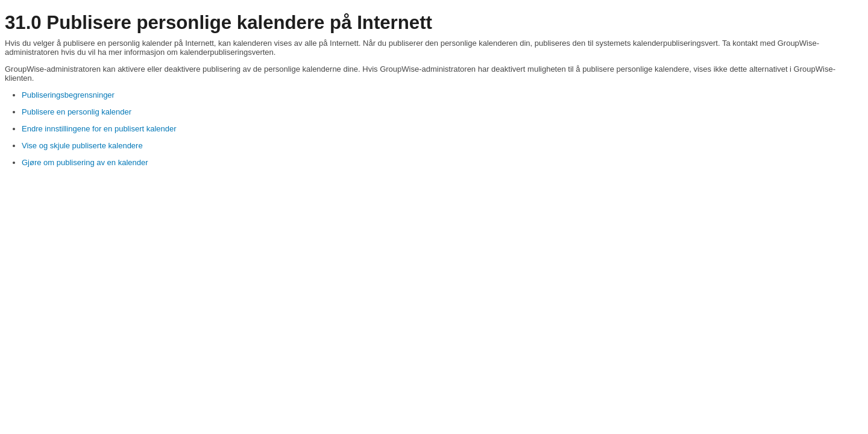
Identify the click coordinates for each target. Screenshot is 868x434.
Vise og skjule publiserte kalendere (82, 146)
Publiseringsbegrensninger (68, 95)
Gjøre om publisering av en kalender (85, 162)
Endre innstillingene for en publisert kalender (99, 129)
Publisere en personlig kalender (77, 112)
